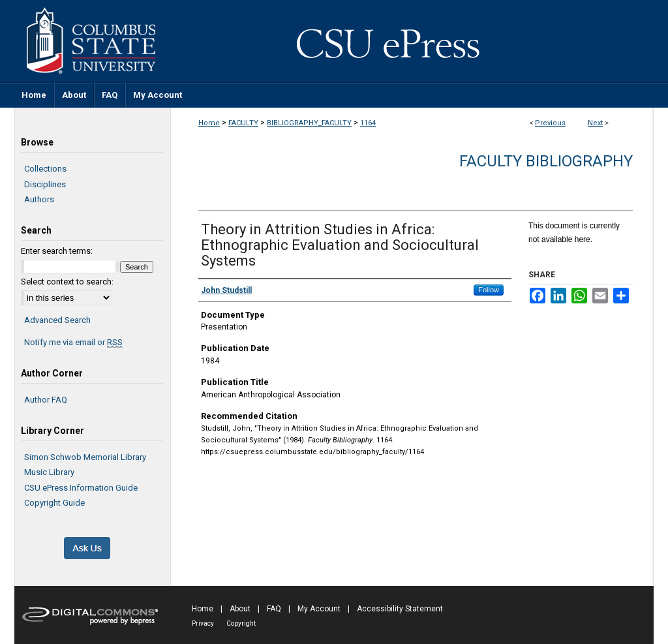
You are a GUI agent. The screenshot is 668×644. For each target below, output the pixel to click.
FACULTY (243, 123)
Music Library (49, 472)
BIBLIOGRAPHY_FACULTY (309, 123)
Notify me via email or (73, 343)
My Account (319, 609)
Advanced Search (57, 320)
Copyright (241, 623)
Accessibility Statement (400, 609)
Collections (45, 169)
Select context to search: (67, 282)
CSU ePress (412, 41)
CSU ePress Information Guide (81, 488)
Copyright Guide (54, 503)
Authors (39, 199)
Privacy (203, 623)
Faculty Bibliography (546, 161)
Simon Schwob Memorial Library (85, 457)
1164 (368, 123)
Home (209, 123)
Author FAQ (46, 400)
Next (595, 123)
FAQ (274, 609)
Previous (550, 123)
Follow (489, 290)
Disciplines (45, 184)
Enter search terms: (57, 251)
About (240, 609)
